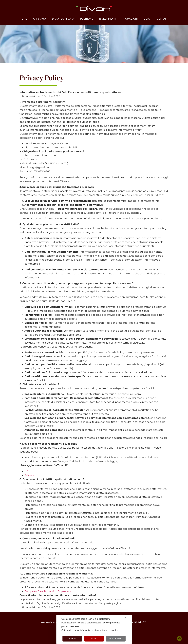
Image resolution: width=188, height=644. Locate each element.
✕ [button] (126, 618)
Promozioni (130, 19)
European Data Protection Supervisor (48, 591)
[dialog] (94, 629)
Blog (147, 19)
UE (26, 471)
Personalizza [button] (116, 639)
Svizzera (29, 475)
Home (23, 19)
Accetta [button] (72, 639)
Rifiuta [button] (94, 639)
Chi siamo (40, 19)
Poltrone (87, 19)
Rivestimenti (107, 19)
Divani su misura (63, 19)
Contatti (163, 19)
